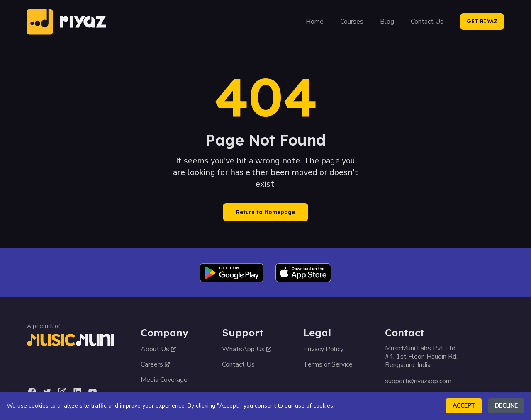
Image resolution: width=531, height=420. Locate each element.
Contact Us (427, 22)
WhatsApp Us (247, 349)
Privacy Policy (323, 349)
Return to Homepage (265, 212)
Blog (387, 22)
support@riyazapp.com (418, 381)
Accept (464, 406)
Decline (506, 406)
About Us (158, 349)
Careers (155, 364)
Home (315, 22)
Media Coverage (164, 380)
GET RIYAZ (482, 21)
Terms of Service (328, 364)
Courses (352, 22)
